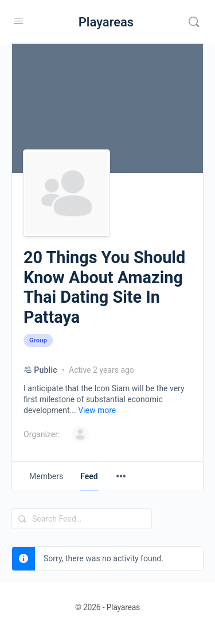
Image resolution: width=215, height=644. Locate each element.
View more (97, 410)
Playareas (106, 22)
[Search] (194, 22)
